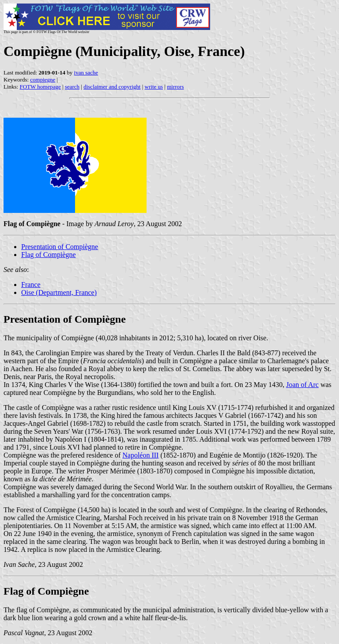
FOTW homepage (40, 87)
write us (154, 87)
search (72, 87)
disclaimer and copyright (112, 87)
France (31, 285)
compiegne (43, 80)
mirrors (175, 87)
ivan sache (86, 73)
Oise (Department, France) (59, 292)
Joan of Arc (302, 385)
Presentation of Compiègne (60, 247)
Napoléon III (140, 455)
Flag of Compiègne (49, 255)
